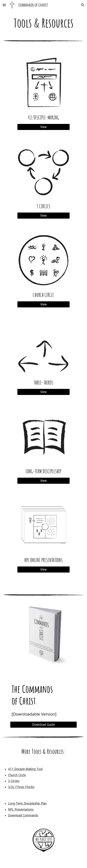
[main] (43, 23)
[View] (43, 127)
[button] (4, 5)
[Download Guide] (43, 725)
